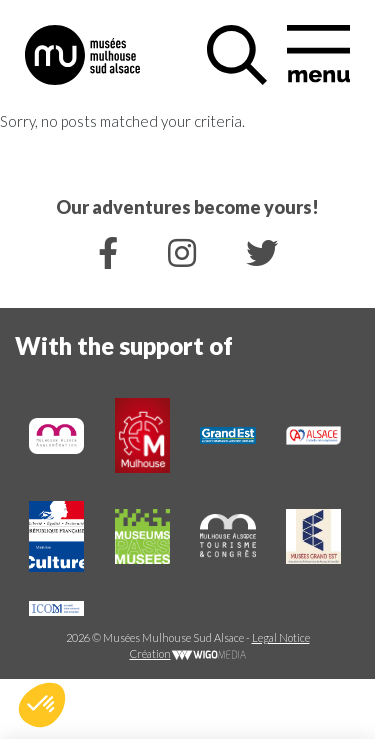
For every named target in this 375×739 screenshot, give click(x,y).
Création (188, 653)
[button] (42, 705)
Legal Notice (281, 637)
